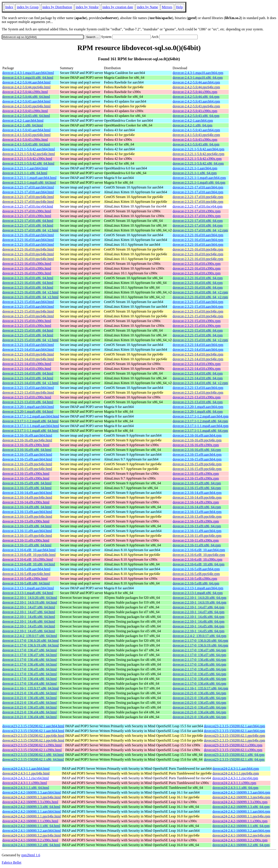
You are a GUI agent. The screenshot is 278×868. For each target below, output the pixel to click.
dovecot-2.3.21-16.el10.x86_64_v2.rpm (200, 292)
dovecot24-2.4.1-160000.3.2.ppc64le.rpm (241, 835)
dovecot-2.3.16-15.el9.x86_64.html (27, 483)
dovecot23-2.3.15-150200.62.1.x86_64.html (33, 755)
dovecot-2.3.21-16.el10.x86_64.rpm (198, 278)
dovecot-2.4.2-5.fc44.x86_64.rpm (196, 97)
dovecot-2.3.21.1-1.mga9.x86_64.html (29, 183)
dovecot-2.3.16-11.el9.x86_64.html (27, 545)
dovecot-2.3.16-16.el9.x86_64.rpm (197, 450)
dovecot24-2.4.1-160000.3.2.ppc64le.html (32, 835)
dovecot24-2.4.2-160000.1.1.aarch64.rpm (241, 811)
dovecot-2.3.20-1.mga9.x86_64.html (28, 412)
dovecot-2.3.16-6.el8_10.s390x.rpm (198, 559)
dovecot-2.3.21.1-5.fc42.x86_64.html (28, 163)
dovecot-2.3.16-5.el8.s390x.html (25, 579)
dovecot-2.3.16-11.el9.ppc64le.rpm (197, 536)
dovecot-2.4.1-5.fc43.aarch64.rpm (196, 130)
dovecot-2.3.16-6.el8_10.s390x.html (28, 559)
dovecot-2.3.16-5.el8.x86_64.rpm (196, 583)
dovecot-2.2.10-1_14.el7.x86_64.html (29, 607)
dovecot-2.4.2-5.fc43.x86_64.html (26, 116)
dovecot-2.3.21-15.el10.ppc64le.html (28, 311)
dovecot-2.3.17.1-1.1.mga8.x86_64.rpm (200, 431)
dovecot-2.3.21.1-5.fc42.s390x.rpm (197, 159)
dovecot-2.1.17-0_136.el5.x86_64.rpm (199, 669)
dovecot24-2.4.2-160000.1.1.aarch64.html (32, 811)
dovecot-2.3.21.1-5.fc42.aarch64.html (29, 149)
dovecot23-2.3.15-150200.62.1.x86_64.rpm (234, 755)
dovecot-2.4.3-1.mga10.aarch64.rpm (198, 73)
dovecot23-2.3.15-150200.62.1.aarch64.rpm (235, 726)
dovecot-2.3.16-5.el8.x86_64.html (26, 583)
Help (180, 7)
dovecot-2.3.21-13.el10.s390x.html (27, 397)
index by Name (147, 7)
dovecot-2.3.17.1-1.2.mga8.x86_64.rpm (200, 421)
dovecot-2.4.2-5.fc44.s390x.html (25, 92)
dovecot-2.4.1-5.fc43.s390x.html (25, 140)
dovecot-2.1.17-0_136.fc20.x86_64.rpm (200, 641)
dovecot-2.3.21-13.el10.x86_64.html (28, 402)
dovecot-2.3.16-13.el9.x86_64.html (27, 526)
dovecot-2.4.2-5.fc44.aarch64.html (26, 82)
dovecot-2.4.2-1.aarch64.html (23, 120)
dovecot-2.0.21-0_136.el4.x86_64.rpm (199, 712)
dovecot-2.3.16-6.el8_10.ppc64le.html (29, 555)
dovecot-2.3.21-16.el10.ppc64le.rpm (198, 249)
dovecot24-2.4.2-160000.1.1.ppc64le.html (32, 816)
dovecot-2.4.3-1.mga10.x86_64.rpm (198, 78)
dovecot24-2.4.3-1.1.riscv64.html (26, 778)
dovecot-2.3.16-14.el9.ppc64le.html (27, 497)
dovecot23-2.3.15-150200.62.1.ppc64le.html (33, 736)
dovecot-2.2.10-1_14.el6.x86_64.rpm (199, 617)
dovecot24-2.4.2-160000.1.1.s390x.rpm (240, 821)
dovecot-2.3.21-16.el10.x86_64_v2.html (30, 292)
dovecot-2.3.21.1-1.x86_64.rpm (195, 173)
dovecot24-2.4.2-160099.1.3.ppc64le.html (32, 797)
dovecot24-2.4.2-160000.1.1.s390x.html (30, 821)
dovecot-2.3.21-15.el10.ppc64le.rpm (198, 311)
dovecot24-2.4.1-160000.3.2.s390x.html (30, 840)
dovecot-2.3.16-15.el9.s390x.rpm (196, 474)
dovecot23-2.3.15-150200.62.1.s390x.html (32, 745)
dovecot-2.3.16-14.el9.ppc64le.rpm (197, 497)
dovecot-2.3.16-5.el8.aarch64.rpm (196, 569)
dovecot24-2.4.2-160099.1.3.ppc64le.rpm (241, 797)
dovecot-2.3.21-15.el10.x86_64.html (28, 330)
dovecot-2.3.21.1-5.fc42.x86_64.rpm (198, 163)
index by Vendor (87, 7)
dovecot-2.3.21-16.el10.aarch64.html (28, 235)
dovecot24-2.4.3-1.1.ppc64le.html (26, 773)
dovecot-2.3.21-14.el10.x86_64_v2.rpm (200, 383)
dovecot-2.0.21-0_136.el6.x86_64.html (30, 693)
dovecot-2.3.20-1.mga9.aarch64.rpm (198, 407)
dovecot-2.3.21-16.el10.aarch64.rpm (198, 235)
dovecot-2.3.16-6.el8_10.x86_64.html (29, 564)
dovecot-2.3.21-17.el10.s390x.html (27, 211)
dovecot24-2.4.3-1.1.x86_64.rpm (235, 788)
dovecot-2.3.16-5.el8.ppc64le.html (26, 574)
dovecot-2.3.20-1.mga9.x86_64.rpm (198, 412)
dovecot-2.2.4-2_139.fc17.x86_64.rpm (200, 636)
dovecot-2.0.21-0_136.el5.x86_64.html (30, 703)
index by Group (28, 7)
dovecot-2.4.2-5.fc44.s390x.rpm (195, 92)
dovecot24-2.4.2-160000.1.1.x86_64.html (31, 826)
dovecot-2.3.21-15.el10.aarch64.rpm (198, 302)
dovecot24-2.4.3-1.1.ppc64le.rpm (236, 773)
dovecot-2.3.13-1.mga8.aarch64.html (28, 588)
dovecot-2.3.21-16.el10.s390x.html (27, 264)
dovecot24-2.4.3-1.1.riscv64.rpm (235, 778)
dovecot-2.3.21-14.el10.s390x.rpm (197, 364)
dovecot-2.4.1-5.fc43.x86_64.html (26, 144)
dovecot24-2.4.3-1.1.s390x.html (25, 783)
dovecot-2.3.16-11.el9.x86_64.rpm (197, 545)
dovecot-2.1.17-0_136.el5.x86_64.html (30, 669)
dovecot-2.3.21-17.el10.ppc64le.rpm (198, 197)
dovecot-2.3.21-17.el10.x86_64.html (28, 221)
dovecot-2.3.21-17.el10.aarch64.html (28, 187)
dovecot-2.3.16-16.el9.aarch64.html (27, 435)
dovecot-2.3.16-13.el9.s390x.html (26, 521)
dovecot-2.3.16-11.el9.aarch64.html (27, 531)
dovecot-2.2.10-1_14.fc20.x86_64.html (30, 598)
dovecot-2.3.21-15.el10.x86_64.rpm (198, 330)
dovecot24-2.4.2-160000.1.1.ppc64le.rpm (241, 816)
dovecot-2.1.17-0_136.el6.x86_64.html (30, 660)
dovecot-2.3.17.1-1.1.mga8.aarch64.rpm (201, 426)
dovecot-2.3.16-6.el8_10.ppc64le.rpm (199, 555)
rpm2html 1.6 (31, 855)
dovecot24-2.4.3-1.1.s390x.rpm (234, 783)
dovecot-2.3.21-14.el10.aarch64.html (28, 345)
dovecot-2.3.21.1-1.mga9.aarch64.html (29, 178)
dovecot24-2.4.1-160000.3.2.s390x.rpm (240, 840)
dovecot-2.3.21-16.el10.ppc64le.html (28, 249)
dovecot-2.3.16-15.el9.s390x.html (26, 474)
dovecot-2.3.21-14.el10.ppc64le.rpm (198, 354)
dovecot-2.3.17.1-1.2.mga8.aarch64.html (31, 416)
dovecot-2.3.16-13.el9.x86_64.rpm (197, 526)
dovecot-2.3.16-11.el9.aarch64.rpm (197, 531)
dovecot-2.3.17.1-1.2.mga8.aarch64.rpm (201, 416)
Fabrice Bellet (12, 862)
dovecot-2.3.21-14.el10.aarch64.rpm (198, 345)
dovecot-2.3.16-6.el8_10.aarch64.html (29, 550)
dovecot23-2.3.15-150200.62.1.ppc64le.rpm (235, 736)
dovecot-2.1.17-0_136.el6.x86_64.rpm (199, 660)
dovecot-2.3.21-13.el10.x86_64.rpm (198, 402)
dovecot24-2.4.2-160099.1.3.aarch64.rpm (241, 792)
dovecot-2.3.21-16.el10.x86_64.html (28, 278)
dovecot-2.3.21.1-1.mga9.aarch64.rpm (199, 178)
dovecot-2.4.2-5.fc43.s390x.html (25, 111)
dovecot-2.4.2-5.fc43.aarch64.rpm (196, 101)
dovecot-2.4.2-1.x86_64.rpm (193, 125)
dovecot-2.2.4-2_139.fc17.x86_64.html (30, 636)
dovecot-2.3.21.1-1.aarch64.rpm (195, 168)
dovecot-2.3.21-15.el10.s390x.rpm (197, 321)
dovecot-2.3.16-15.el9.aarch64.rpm (197, 454)
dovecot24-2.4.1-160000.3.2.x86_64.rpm (241, 845)
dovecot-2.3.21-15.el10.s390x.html (27, 321)
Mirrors (167, 7)
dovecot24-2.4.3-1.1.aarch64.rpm (236, 769)
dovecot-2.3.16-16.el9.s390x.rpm (196, 445)
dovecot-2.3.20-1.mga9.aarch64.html (28, 407)
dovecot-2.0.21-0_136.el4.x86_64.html (30, 712)
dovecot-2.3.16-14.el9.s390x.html (26, 502)
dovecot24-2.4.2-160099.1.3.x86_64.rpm (241, 807)
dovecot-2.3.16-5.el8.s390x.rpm (195, 579)
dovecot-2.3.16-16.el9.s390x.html (26, 445)
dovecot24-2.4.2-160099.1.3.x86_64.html (31, 807)
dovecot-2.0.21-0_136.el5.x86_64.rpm (199, 703)
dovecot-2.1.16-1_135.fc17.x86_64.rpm (200, 688)
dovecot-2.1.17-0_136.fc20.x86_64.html (31, 641)
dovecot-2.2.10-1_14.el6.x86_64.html (29, 617)
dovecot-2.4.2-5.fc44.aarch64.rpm (196, 82)
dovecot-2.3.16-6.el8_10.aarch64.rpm (199, 550)
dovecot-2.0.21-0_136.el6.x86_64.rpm (199, 693)
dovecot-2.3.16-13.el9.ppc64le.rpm (197, 517)
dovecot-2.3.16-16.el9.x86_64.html (27, 450)
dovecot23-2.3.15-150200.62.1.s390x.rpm (233, 745)
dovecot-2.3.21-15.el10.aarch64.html (28, 302)
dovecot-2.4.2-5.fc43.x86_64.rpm (196, 116)
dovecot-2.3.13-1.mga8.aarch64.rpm (198, 588)
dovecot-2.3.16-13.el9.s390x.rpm (196, 521)
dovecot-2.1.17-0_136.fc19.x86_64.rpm (200, 645)
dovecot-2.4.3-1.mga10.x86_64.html (28, 78)
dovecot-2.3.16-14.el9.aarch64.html (27, 493)
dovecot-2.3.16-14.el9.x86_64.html (27, 507)
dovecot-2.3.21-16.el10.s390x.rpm (197, 264)
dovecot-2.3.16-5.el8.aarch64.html (26, 569)
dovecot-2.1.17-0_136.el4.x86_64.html (30, 679)
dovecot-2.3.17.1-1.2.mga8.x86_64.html (30, 421)
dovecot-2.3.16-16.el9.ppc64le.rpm (197, 440)
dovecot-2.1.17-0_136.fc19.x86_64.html (31, 645)
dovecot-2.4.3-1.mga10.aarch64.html (28, 73)
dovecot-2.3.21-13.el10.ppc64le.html (28, 392)
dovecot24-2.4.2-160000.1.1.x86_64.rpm (241, 826)
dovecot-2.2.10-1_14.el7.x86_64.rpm (199, 607)
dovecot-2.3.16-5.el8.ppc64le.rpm (196, 574)
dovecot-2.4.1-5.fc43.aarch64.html (26, 130)
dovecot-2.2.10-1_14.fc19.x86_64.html (30, 602)
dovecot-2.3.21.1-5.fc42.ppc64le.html (29, 154)
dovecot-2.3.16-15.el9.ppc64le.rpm (197, 464)
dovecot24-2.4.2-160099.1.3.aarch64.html (32, 792)
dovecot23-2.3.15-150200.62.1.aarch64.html (33, 726)
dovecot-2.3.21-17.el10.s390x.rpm (197, 211)
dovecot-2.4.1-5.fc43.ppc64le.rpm (196, 135)
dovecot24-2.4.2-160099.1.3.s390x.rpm (240, 802)
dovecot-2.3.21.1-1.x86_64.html (25, 173)
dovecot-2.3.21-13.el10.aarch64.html (28, 388)
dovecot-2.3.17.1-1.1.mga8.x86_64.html (30, 431)
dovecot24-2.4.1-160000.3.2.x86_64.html (31, 845)
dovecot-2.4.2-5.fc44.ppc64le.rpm (196, 87)
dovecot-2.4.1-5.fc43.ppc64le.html (26, 135)
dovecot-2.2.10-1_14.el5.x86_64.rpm (199, 626)
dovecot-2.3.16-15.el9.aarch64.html (27, 454)
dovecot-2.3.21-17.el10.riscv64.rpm (198, 206)
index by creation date (118, 7)
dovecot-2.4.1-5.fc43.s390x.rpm (195, 140)
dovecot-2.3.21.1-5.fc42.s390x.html (27, 159)
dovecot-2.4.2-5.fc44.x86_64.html (26, 97)
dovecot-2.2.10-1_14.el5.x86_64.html (29, 626)
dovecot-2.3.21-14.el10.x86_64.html (28, 373)
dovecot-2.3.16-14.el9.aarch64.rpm (197, 493)
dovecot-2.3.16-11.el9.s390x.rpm (196, 540)
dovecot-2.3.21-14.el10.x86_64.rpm (198, 373)
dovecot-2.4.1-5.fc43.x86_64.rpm (196, 144)
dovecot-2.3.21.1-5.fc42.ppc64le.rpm (199, 154)
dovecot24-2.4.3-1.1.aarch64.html (26, 769)
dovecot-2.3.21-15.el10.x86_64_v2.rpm (200, 340)
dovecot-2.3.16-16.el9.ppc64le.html (27, 440)
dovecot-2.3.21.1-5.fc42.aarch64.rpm (199, 149)
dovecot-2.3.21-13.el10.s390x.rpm (197, 397)
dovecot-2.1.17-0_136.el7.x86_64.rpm (199, 650)
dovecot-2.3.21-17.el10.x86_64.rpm (198, 221)
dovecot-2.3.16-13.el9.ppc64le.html (27, 517)
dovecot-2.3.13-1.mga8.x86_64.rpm (198, 593)
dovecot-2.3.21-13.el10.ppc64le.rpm (198, 392)
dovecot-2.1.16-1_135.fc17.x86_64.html (31, 688)
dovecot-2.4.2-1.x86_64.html (23, 125)
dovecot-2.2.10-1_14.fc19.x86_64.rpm (200, 602)
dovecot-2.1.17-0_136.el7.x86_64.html (30, 650)
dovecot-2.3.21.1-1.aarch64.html (25, 168)
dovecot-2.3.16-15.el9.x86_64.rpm (197, 483)
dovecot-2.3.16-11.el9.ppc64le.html (27, 536)
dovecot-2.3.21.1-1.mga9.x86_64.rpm (199, 183)
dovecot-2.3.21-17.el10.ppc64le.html (28, 197)
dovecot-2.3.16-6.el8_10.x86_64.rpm (199, 564)
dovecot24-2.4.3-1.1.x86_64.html (26, 788)
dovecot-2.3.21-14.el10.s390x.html (27, 364)
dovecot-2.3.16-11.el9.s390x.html (26, 540)
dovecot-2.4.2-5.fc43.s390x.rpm (195, 111)
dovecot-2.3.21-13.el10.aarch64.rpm (198, 388)
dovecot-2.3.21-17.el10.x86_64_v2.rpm (200, 230)
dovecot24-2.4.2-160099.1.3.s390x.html (30, 802)
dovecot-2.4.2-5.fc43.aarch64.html (26, 101)
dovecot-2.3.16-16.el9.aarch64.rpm (197, 435)
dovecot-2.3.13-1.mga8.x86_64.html (28, 593)
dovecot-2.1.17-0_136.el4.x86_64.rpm (199, 679)
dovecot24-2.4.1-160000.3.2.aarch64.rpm (241, 831)
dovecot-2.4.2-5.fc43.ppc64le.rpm (196, 106)
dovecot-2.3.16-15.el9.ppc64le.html (27, 464)
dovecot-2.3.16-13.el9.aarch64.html (27, 512)
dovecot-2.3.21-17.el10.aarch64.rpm (198, 187)
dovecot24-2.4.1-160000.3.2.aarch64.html (32, 831)
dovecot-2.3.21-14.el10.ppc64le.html (28, 354)
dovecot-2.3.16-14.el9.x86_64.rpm (197, 507)
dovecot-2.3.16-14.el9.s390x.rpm (196, 502)
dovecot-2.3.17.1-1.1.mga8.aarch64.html (31, 426)
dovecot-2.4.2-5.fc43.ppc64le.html (26, 106)
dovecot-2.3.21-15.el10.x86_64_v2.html (30, 340)
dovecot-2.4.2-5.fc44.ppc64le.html (26, 87)
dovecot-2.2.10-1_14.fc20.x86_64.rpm (200, 598)
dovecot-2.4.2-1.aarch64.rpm (193, 120)
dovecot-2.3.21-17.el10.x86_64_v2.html (30, 230)
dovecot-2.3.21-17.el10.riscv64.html (28, 206)
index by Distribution (57, 7)
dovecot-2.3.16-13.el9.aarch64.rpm (197, 512)
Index (9, 7)
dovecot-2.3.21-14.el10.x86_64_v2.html (30, 383)
